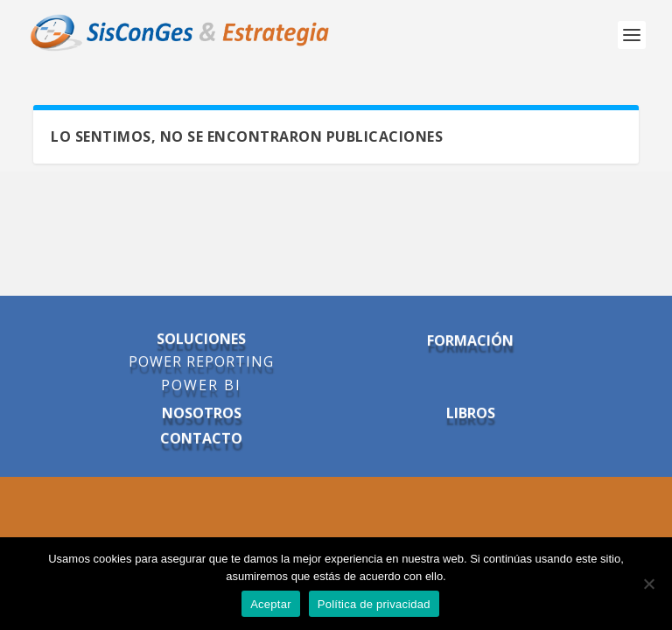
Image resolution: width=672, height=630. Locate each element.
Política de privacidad (374, 604)
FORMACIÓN (470, 341)
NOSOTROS (202, 413)
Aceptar (271, 604)
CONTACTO (201, 438)
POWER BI (201, 386)
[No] (648, 584)
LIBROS (471, 413)
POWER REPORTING (201, 362)
